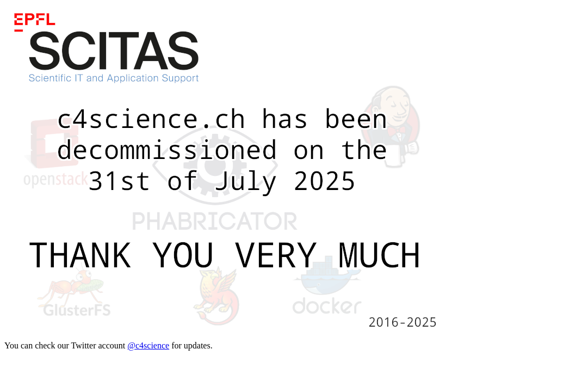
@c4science (148, 345)
